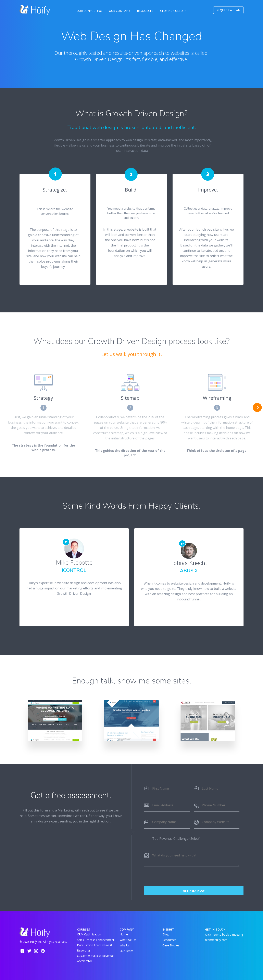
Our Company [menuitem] (120, 11)
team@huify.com (216, 940)
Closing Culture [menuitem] (173, 11)
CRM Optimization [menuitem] (89, 934)
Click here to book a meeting (224, 934)
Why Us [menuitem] (125, 945)
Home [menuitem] (124, 934)
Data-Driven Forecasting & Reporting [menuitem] (95, 948)
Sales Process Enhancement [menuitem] (96, 940)
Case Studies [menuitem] (171, 945)
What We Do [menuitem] (128, 940)
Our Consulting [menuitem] (89, 11)
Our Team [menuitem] (126, 951)
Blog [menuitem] (165, 934)
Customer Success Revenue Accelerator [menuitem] (95, 958)
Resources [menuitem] (145, 11)
